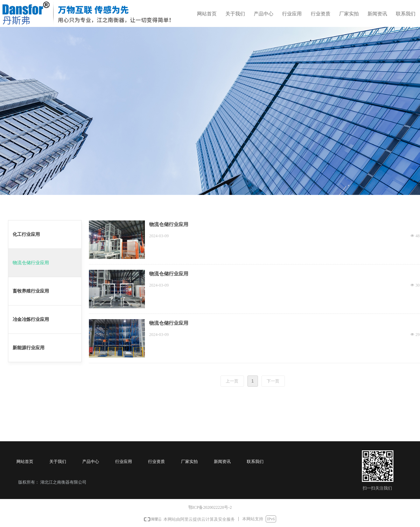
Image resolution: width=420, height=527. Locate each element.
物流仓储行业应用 (31, 263)
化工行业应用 (26, 234)
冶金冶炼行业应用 (31, 319)
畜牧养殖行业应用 (31, 291)
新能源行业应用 (29, 348)
